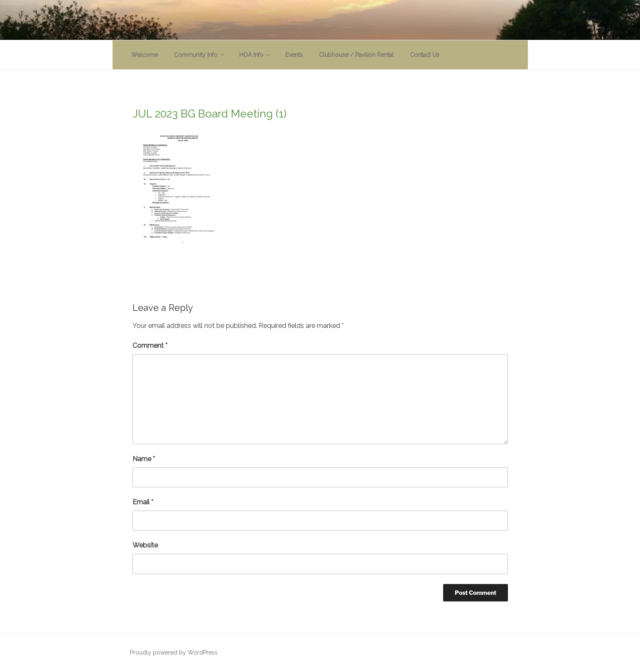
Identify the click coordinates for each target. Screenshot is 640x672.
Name (144, 459)
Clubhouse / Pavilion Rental (356, 55)
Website (145, 545)
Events (294, 55)
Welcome (145, 55)
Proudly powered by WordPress (174, 652)
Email (143, 502)
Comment (150, 346)
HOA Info (255, 55)
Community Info (200, 55)
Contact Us (425, 55)
